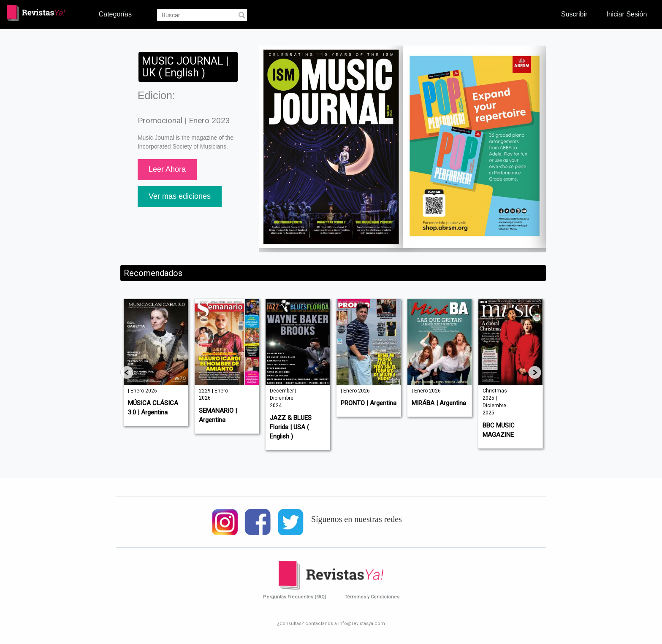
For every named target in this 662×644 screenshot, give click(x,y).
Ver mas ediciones (180, 196)
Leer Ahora (167, 169)
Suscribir (574, 14)
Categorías (115, 14)
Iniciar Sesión (627, 14)
